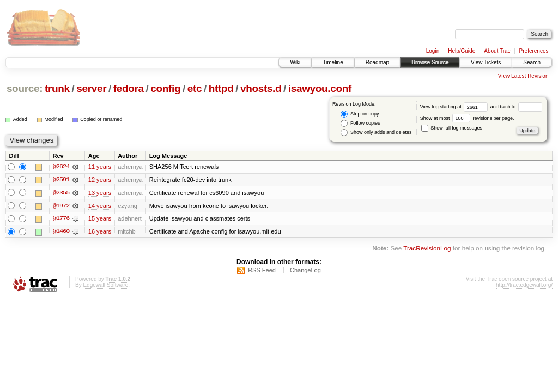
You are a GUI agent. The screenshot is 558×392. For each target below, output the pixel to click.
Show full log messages (452, 128)
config (165, 88)
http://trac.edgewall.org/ (524, 286)
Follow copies (360, 123)
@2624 (61, 167)
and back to (516, 107)
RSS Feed (262, 271)
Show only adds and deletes (376, 133)
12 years (100, 180)
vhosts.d (261, 88)
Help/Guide (462, 51)
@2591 (61, 180)
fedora (129, 88)
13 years (100, 193)
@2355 (61, 193)
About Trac (497, 51)
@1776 (61, 219)
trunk (57, 88)
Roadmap (377, 62)
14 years (100, 206)
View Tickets (486, 62)
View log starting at (455, 107)
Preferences (534, 51)
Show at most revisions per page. (467, 118)
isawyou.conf (320, 88)
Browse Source (430, 62)
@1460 (61, 232)
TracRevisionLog (427, 249)
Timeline (333, 62)
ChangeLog (305, 271)
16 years (100, 232)
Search (532, 62)
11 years (100, 167)
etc (195, 88)
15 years (100, 219)
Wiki (295, 62)
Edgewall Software (105, 286)
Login (433, 51)
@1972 (61, 206)
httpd (221, 88)
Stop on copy (360, 114)
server (91, 88)
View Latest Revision (523, 76)
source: (25, 88)
